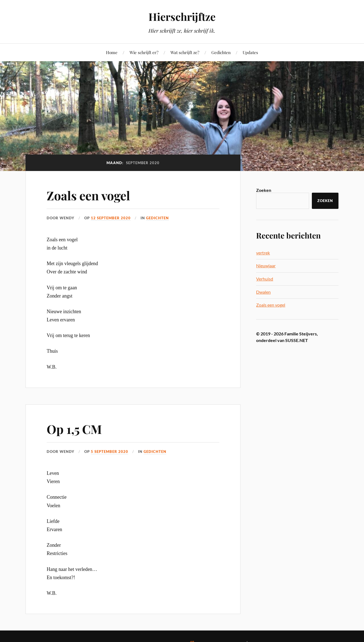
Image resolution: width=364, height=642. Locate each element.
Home (112, 52)
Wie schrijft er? (144, 52)
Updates (250, 52)
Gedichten (221, 52)
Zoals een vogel (88, 195)
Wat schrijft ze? (185, 52)
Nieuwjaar (266, 266)
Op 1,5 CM (74, 429)
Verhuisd (265, 279)
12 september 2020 (111, 218)
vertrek (263, 253)
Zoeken (264, 190)
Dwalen (263, 292)
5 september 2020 (110, 452)
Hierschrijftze (182, 17)
